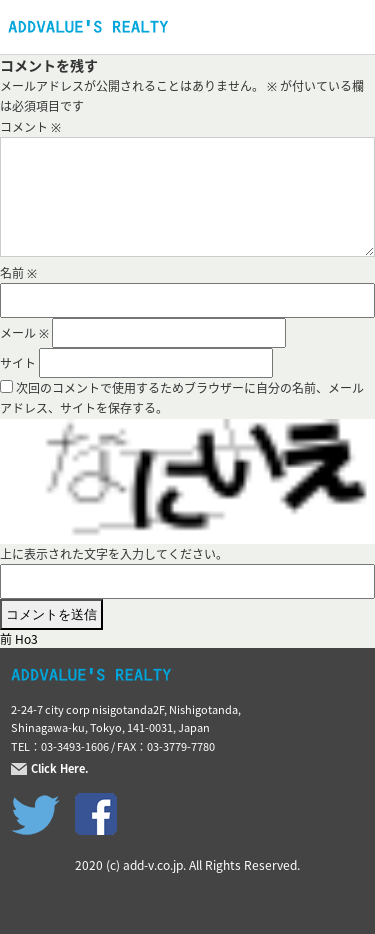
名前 (18, 273)
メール (24, 333)
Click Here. (60, 769)
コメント (30, 127)
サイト (18, 363)
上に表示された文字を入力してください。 (114, 554)
